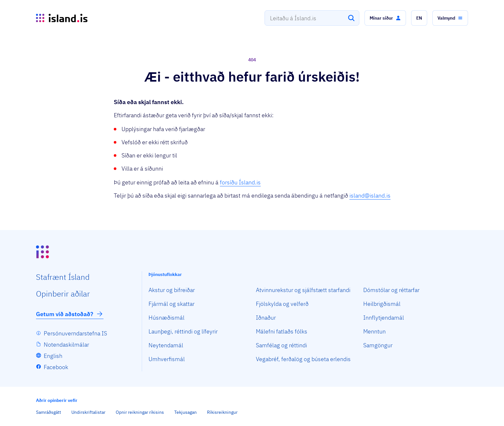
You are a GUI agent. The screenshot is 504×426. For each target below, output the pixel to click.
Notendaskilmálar (66, 345)
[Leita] (351, 18)
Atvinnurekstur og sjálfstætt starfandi (303, 290)
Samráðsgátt (49, 412)
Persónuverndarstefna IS (75, 333)
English (53, 356)
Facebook (56, 367)
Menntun (374, 331)
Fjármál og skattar (171, 304)
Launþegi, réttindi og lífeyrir (183, 331)
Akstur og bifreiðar (172, 290)
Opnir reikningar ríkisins (140, 412)
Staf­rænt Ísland (63, 277)
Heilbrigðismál (382, 304)
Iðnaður (266, 318)
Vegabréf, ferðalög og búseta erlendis (303, 359)
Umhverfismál (167, 359)
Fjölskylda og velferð (282, 304)
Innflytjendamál (384, 318)
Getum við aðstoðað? (70, 314)
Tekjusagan (185, 412)
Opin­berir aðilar (63, 294)
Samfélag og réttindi (281, 345)
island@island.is (370, 195)
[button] (385, 18)
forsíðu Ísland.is (240, 182)
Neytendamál (166, 345)
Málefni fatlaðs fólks (282, 331)
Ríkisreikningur (222, 412)
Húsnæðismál (166, 318)
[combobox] (312, 18)
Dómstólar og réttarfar (391, 290)
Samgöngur (378, 345)
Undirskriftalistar (88, 412)
